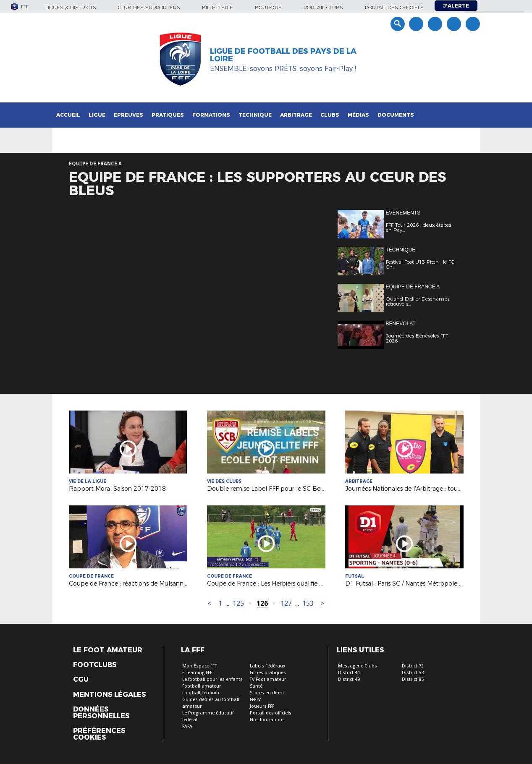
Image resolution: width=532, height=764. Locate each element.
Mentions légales (109, 695)
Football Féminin (201, 693)
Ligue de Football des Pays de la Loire (283, 55)
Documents (396, 115)
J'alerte (456, 6)
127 (286, 603)
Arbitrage (296, 115)
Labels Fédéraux (268, 666)
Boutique (268, 7)
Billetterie (218, 7)
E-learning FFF (197, 673)
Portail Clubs (323, 7)
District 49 (349, 679)
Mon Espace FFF (199, 666)
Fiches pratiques (268, 673)
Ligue (97, 115)
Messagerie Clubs (358, 666)
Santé (256, 686)
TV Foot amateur (268, 679)
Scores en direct (267, 693)
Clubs (330, 115)
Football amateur (202, 686)
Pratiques (168, 115)
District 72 (413, 666)
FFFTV (255, 700)
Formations (211, 115)
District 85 (413, 679)
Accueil (68, 115)
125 (238, 603)
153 (308, 603)
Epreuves (128, 115)
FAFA (187, 726)
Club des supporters (149, 7)
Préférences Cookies (99, 734)
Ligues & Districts (71, 7)
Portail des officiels (394, 7)
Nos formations (267, 720)
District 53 (413, 673)
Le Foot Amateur (108, 650)
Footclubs (95, 665)
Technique (255, 115)
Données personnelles (101, 713)
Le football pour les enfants (212, 679)
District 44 (349, 673)
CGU (81, 680)
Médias (358, 115)
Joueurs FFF (262, 706)
